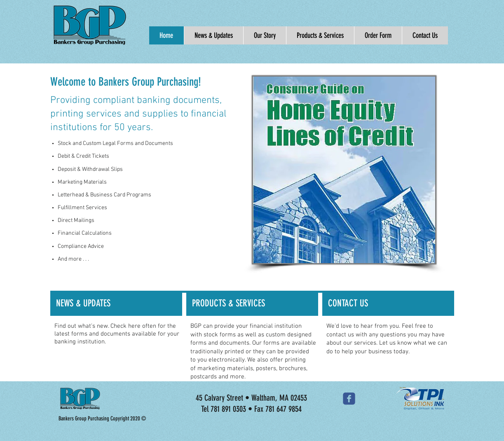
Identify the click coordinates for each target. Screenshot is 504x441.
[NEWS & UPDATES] (116, 303)
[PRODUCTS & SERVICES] (252, 303)
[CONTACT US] (388, 303)
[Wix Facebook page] (349, 399)
